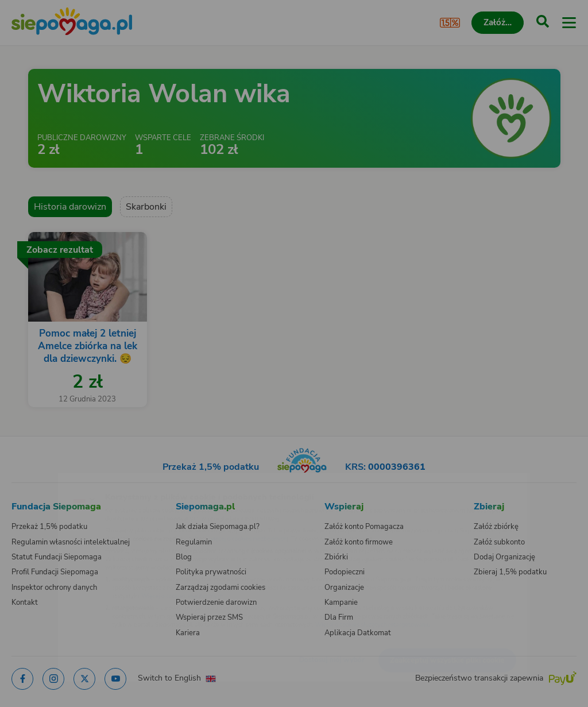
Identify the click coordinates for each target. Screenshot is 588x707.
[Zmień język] (32, 480)
